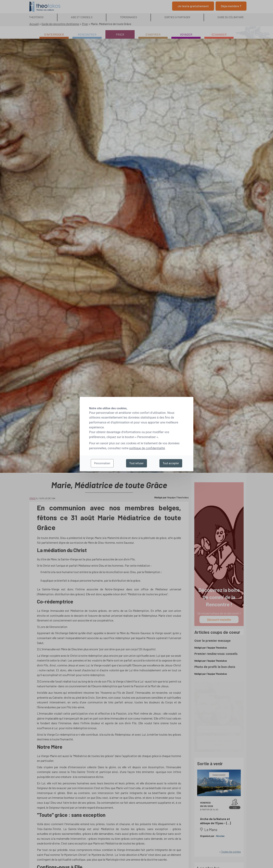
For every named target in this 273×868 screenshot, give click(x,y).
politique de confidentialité (147, 448)
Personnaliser (102, 463)
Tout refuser (136, 463)
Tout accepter (171, 463)
